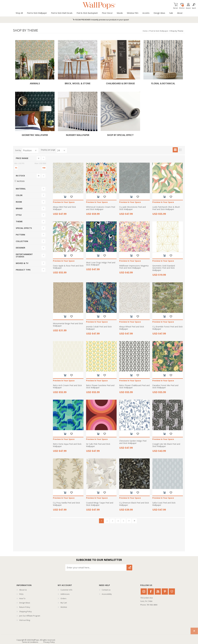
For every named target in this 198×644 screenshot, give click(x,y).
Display (44, 150)
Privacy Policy (49, 642)
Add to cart (65, 197)
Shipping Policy (26, 611)
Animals (35, 84)
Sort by (18, 150)
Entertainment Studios (24, 255)
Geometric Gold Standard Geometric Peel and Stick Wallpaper (164, 268)
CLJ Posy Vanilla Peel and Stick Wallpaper (66, 504)
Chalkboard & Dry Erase (120, 84)
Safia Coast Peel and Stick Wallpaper (164, 504)
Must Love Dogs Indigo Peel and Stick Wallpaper (101, 264)
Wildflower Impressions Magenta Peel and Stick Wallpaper (134, 267)
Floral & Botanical (163, 84)
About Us (23, 590)
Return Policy (25, 607)
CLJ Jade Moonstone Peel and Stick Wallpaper (132, 208)
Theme (19, 221)
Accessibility (107, 594)
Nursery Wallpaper (78, 135)
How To (22, 598)
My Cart (176, 7)
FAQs (21, 594)
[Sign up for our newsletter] (96, 568)
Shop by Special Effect (120, 135)
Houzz (172, 591)
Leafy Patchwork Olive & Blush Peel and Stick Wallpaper (166, 208)
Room (19, 202)
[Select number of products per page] (62, 150)
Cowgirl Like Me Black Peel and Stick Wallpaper (166, 445)
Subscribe (129, 568)
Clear (39, 158)
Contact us (106, 590)
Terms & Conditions (30, 642)
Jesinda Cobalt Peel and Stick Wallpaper (99, 328)
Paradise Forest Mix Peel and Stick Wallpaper (165, 387)
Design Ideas (25, 603)
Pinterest (165, 591)
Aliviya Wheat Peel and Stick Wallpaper (132, 328)
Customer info (66, 590)
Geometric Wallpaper (35, 135)
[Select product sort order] (30, 150)
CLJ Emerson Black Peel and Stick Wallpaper (134, 504)
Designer (20, 248)
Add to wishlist (71, 197)
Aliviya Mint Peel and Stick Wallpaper (64, 208)
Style (19, 215)
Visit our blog (25, 620)
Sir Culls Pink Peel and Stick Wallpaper (98, 445)
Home (145, 31)
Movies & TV (22, 263)
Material (21, 189)
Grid (175, 150)
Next (129, 521)
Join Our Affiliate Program (30, 616)
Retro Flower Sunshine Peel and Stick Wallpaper (100, 387)
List (180, 150)
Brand (19, 208)
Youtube (158, 591)
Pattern (20, 235)
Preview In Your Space (64, 202)
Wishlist (64, 607)
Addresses (65, 594)
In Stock (20, 176)
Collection (22, 241)
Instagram (144, 591)
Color (19, 195)
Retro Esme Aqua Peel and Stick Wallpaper (67, 445)
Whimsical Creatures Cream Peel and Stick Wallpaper (101, 208)
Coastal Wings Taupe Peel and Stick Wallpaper (100, 504)
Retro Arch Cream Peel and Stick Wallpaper (67, 387)
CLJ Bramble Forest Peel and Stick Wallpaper (167, 328)
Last (134, 521)
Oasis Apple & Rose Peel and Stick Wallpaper (68, 267)
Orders (63, 598)
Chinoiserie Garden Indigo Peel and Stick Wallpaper (133, 442)
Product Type (23, 270)
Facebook (151, 591)
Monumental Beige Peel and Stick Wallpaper (68, 325)
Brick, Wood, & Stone (78, 84)
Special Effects (24, 228)
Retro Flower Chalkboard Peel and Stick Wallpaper (134, 387)
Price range (22, 158)
